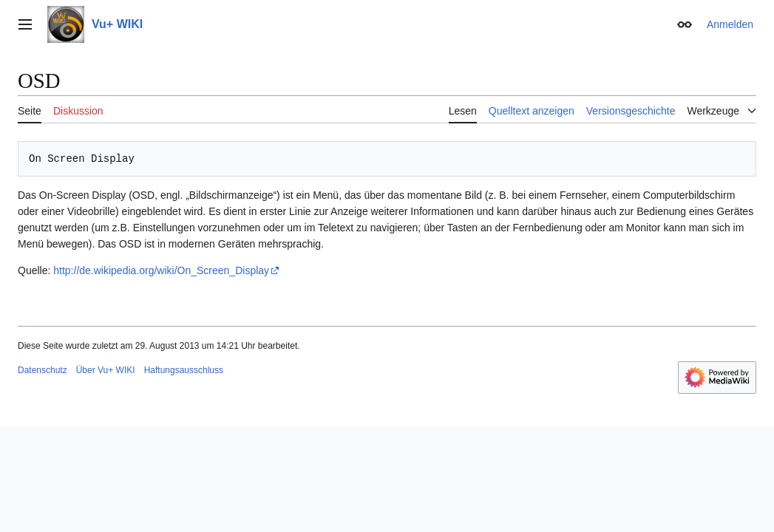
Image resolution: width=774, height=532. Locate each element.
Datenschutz (43, 370)
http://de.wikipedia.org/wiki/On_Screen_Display (161, 270)
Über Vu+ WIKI (106, 370)
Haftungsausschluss (184, 370)
